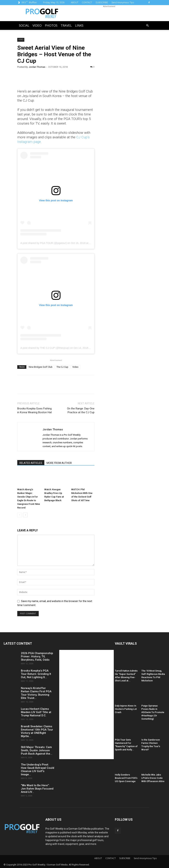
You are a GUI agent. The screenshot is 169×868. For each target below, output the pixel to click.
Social (24, 25)
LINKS (79, 25)
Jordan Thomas (37, 67)
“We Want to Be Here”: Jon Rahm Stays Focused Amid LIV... (37, 789)
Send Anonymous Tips (123, 2)
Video (37, 25)
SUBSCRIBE (102, 2)
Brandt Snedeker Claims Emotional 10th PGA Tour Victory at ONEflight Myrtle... (37, 731)
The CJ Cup (62, 367)
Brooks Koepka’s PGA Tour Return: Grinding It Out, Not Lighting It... (36, 674)
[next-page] (25, 515)
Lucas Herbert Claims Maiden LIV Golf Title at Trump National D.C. (36, 712)
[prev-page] (20, 515)
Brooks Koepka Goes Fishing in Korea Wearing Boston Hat (35, 410)
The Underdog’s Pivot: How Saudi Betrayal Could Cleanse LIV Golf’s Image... (38, 770)
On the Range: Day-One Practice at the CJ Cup (81, 410)
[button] (147, 26)
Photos (51, 25)
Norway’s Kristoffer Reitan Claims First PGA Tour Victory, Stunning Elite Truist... (36, 693)
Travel (66, 25)
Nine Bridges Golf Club (41, 367)
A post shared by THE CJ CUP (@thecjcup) (45, 348)
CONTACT (87, 2)
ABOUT (75, 2)
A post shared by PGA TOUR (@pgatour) (44, 243)
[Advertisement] (127, 100)
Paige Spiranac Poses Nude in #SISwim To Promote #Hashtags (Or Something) (153, 712)
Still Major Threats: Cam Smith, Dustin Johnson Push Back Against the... (37, 750)
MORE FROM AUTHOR (59, 463)
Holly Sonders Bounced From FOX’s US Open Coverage (126, 778)
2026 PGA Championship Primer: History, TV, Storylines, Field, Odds (37, 656)
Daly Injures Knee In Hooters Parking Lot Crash (126, 709)
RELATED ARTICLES (31, 463)
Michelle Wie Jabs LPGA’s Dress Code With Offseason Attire (153, 778)
